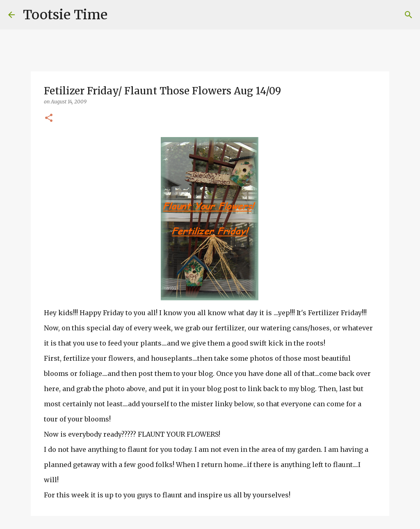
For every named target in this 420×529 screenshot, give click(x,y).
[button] (49, 118)
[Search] (119, 15)
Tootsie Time (65, 15)
